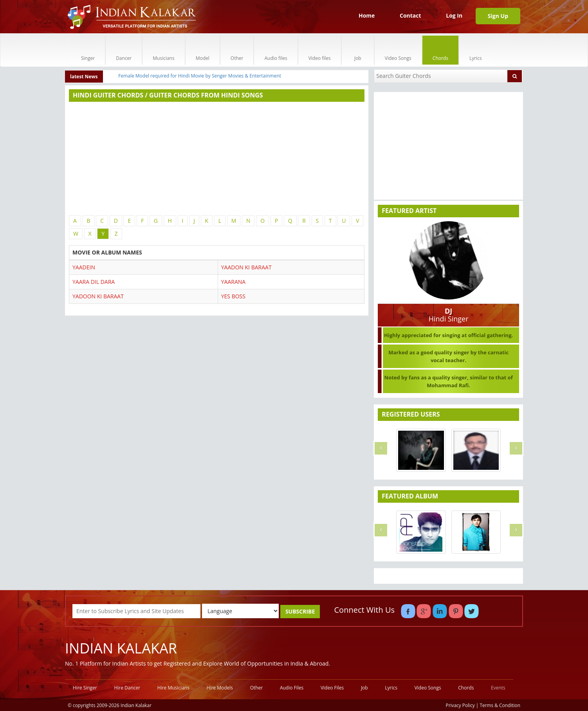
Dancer (124, 50)
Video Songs (398, 50)
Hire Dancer (127, 688)
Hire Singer (85, 688)
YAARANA (233, 282)
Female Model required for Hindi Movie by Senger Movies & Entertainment (200, 76)
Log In (454, 15)
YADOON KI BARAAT (98, 296)
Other (237, 50)
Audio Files (292, 688)
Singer (88, 50)
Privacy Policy (460, 705)
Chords (440, 50)
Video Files (332, 688)
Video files (320, 50)
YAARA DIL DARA (94, 282)
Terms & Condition (500, 705)
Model (203, 50)
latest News (84, 77)
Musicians (163, 50)
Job (358, 50)
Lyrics (476, 50)
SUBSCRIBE (300, 611)
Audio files (276, 50)
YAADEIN (84, 267)
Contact (410, 15)
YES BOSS (233, 296)
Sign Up (498, 16)
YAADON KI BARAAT (246, 267)
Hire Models (220, 688)
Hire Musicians (173, 688)
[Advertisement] (217, 159)
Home (367, 15)
